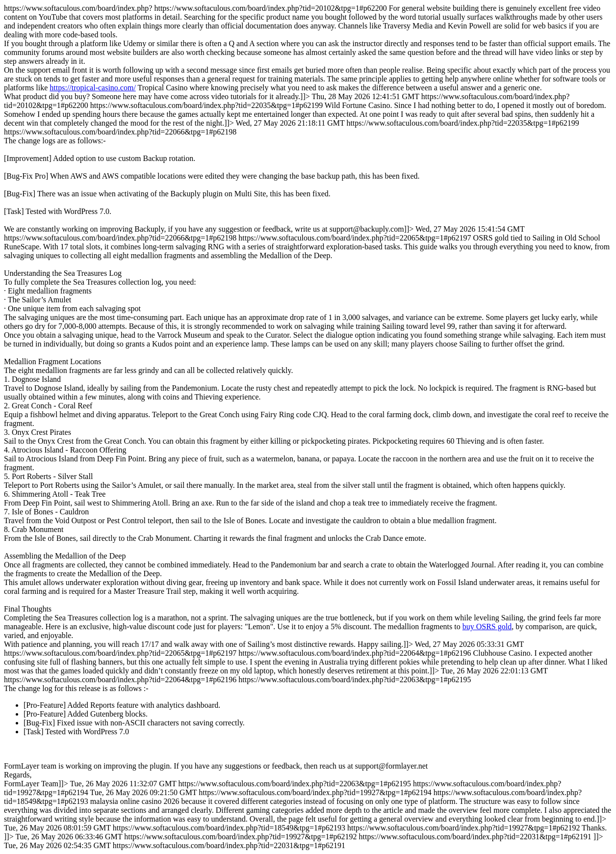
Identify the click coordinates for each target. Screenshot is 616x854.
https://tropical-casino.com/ (93, 88)
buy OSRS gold (487, 627)
